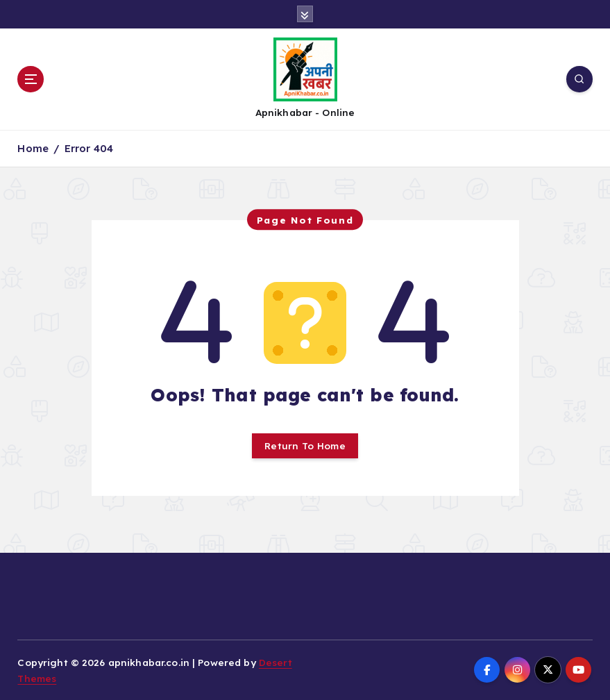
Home (33, 148)
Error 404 (89, 148)
